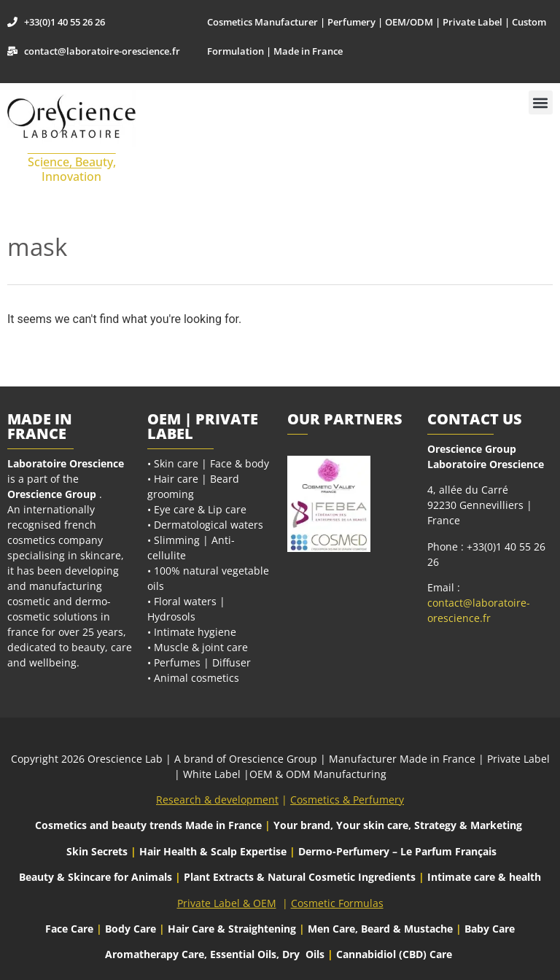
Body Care (131, 929)
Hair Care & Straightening (233, 929)
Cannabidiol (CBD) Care (394, 954)
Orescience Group (52, 494)
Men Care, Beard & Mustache (380, 929)
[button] (541, 102)
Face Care (71, 929)
